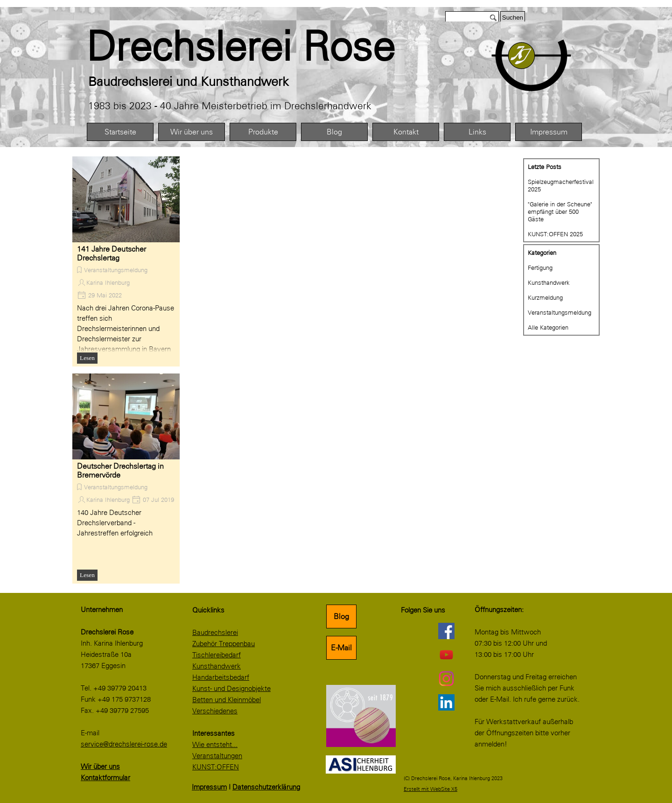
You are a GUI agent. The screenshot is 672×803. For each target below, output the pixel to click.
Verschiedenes (215, 711)
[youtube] (446, 655)
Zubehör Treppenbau (224, 644)
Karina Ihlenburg (108, 282)
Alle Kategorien (548, 327)
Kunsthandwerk (549, 282)
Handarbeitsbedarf (221, 677)
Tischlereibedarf (217, 655)
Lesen (87, 358)
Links (477, 132)
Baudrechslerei (215, 633)
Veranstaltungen (217, 756)
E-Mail (341, 648)
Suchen (513, 18)
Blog (334, 132)
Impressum (549, 132)
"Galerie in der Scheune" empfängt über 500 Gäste (560, 211)
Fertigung (540, 268)
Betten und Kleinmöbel (227, 700)
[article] (126, 261)
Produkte (263, 132)
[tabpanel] (262, 47)
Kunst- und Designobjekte (231, 689)
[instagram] (446, 678)
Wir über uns (192, 132)
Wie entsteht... (215, 745)
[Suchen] (472, 18)
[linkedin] (446, 702)
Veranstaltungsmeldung (116, 270)
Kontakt (406, 132)
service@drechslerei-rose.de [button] (124, 744)
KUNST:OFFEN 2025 (555, 234)
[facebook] (446, 631)
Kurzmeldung (545, 297)
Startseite (120, 132)
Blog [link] (341, 616)
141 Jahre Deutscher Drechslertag (112, 254)
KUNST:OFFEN (216, 767)
